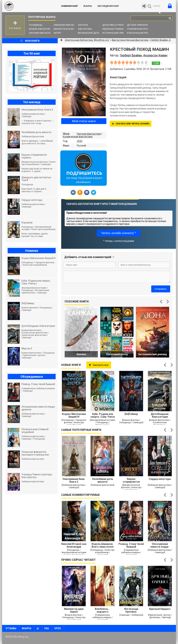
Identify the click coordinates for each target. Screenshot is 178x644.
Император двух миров (74, 610)
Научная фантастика (41, 33)
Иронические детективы (92, 33)
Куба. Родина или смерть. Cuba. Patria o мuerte (103, 415)
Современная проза (138, 29)
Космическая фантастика (78, 137)
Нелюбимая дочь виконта (103, 480)
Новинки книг (70, 6)
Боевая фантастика (40, 29)
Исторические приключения (118, 33)
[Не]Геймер (131, 414)
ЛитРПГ (57, 33)
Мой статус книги (84, 121)
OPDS (58, 628)
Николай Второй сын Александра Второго (74, 545)
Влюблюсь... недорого (102, 610)
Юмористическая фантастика (71, 29)
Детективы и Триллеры (115, 25)
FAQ (47, 628)
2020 (80, 141)
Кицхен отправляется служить (131, 480)
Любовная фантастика (66, 25)
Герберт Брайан (131, 55)
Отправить (161, 289)
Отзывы (11, 628)
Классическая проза (139, 33)
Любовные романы (113, 29)
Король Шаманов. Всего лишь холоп (103, 545)
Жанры (88, 6)
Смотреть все (99, 365)
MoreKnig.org (28, 6)
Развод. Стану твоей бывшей (131, 545)
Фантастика (85, 29)
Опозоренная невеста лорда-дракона (160, 545)
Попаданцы (36, 25)
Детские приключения (139, 25)
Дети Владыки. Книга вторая (160, 415)
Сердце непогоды (160, 479)
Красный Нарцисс (160, 609)
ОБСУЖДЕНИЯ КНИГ (108, 6)
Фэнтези (83, 25)
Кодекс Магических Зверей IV (74, 415)
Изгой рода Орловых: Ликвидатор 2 (131, 610)
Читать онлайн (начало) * (119, 233)
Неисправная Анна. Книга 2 (74, 480)
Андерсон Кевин (155, 55)
